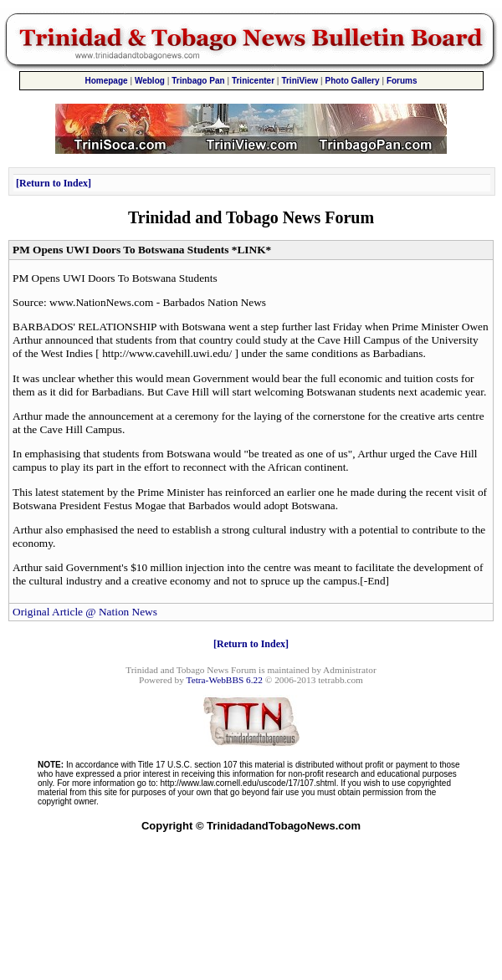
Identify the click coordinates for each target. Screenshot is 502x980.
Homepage (106, 81)
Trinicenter (253, 81)
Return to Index (54, 183)
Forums (402, 81)
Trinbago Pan (198, 81)
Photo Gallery (353, 81)
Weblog (150, 81)
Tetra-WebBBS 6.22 (225, 680)
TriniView (300, 81)
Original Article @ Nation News (85, 612)
